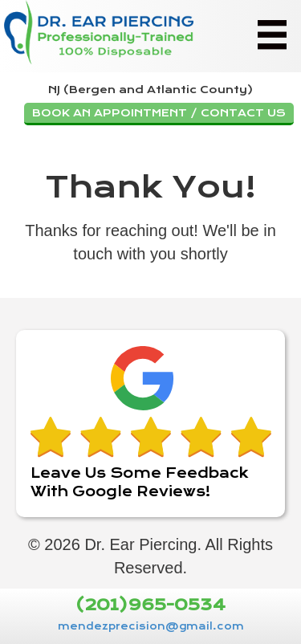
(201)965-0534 (150, 606)
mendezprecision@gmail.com (151, 626)
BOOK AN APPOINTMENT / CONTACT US (159, 113)
